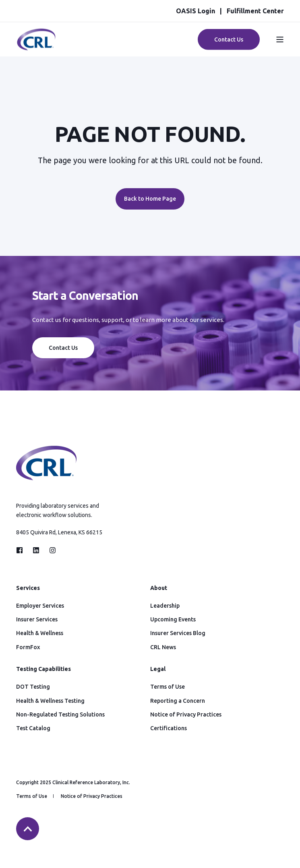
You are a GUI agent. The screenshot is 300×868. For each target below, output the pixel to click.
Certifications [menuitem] (169, 728)
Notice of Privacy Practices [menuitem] (186, 714)
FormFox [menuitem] (28, 647)
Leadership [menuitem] (165, 606)
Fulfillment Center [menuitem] (255, 11)
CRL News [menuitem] (163, 647)
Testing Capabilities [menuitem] (43, 669)
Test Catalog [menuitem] (33, 728)
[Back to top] (28, 829)
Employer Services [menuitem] (40, 606)
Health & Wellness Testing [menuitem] (50, 701)
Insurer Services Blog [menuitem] (178, 633)
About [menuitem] (159, 588)
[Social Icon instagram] (50, 550)
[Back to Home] (36, 46)
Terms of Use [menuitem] (168, 687)
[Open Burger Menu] (280, 39)
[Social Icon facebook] (22, 550)
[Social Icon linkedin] (36, 550)
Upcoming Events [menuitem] (173, 619)
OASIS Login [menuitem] (196, 11)
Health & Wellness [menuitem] (40, 633)
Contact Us (63, 348)
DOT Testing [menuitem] (33, 687)
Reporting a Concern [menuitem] (178, 701)
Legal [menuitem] (158, 669)
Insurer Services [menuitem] (37, 619)
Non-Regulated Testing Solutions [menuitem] (60, 714)
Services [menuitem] (28, 588)
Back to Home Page (150, 199)
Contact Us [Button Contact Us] (229, 39)
